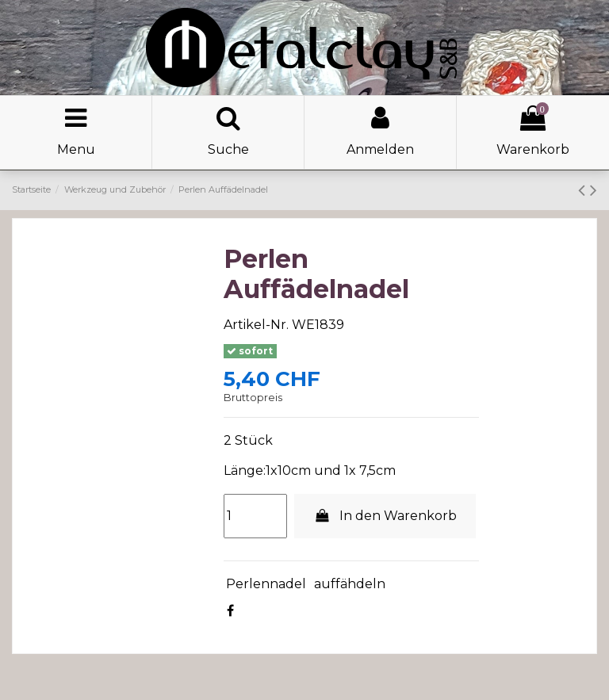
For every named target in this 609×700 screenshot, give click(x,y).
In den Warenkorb (385, 516)
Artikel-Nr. (256, 325)
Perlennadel (266, 584)
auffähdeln (350, 584)
